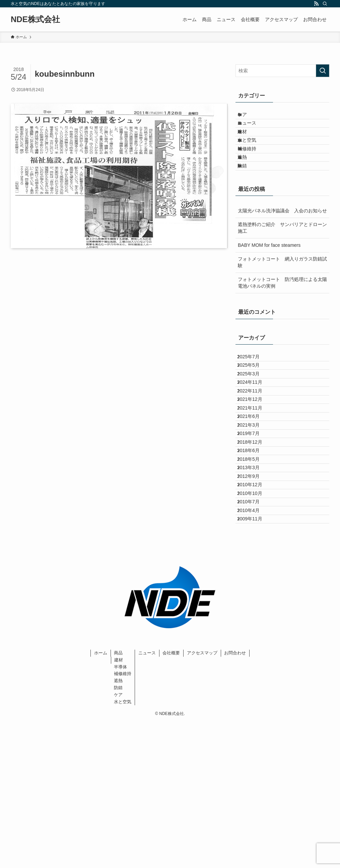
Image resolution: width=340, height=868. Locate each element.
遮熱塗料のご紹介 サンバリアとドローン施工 (282, 266)
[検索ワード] (282, 71)
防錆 (249, 201)
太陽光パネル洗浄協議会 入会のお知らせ (282, 248)
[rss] (316, 4)
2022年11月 (255, 453)
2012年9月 (254, 592)
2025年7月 (254, 397)
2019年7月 (254, 522)
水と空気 (253, 159)
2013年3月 (254, 578)
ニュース (253, 131)
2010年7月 (254, 634)
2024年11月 (255, 439)
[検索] (325, 4)
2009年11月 (255, 662)
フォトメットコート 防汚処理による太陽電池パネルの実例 (282, 320)
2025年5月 (254, 411)
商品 (118, 799)
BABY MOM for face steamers (269, 283)
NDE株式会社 (35, 19)
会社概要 (171, 799)
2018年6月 (254, 550)
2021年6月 (254, 495)
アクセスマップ (202, 799)
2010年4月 (254, 648)
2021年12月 (255, 466)
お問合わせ (235, 799)
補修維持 (253, 173)
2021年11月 (255, 481)
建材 (249, 145)
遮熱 (249, 187)
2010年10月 (255, 620)
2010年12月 (255, 606)
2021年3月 (254, 508)
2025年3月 (254, 425)
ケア (249, 117)
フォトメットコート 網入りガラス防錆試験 (282, 300)
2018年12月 (255, 536)
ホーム (101, 799)
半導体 (120, 812)
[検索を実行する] (323, 71)
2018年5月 (254, 564)
